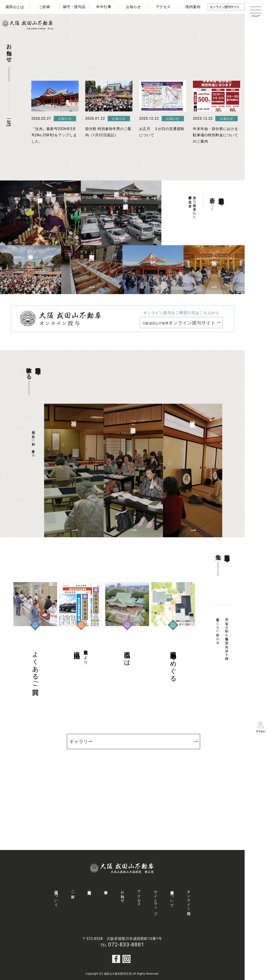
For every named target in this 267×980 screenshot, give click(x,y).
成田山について (56, 897)
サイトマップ (156, 901)
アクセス (163, 7)
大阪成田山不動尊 (179, 323)
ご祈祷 (45, 7)
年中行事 (104, 7)
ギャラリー (81, 742)
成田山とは (15, 7)
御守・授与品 (74, 7)
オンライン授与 (189, 899)
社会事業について (172, 897)
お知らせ (133, 7)
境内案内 (193, 7)
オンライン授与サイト (225, 7)
